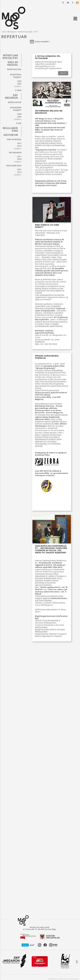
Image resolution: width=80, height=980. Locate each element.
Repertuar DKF (15, 102)
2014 (36, 32)
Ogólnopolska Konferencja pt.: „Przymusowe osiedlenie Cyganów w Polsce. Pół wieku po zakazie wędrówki (51, 549)
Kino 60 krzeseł (13, 63)
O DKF (19, 123)
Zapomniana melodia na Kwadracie (49, 112)
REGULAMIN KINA (10, 129)
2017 (19, 143)
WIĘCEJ (63, 73)
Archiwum (11, 135)
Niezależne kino (14, 166)
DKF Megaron (12, 32)
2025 (19, 84)
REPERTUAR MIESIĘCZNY (10, 57)
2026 (19, 81)
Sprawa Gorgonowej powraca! (47, 357)
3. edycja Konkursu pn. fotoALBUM (48, 57)
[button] (63, 3)
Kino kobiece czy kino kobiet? (47, 226)
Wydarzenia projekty (25, 32)
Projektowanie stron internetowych (69, 979)
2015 (19, 170)
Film (4, 32)
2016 (19, 146)
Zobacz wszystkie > (42, 42)
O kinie (18, 90)
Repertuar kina (14, 69)
